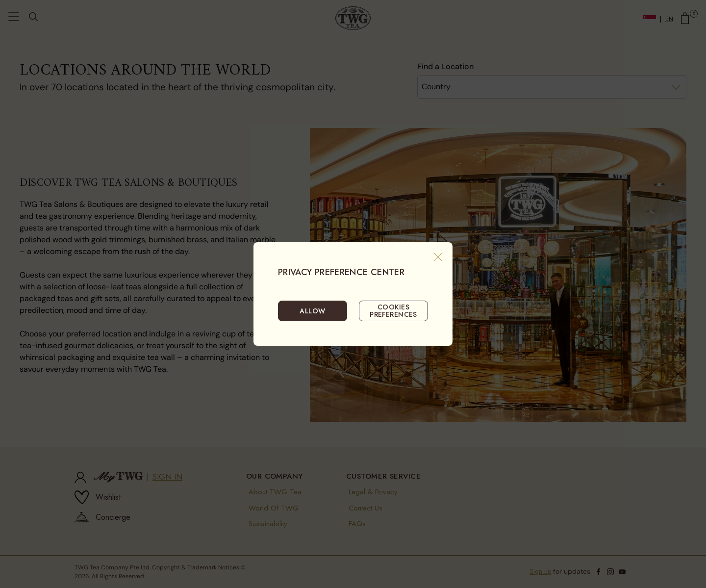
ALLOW (312, 311)
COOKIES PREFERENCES (393, 310)
